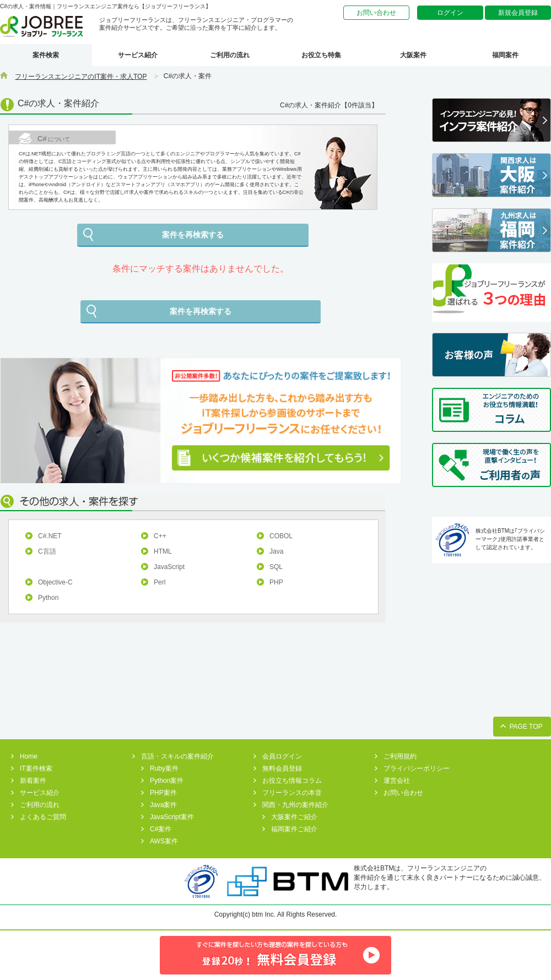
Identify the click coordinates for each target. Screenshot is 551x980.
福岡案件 (505, 55)
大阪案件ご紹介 (294, 817)
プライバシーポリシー (417, 768)
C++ (160, 536)
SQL (276, 567)
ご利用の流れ (230, 55)
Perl (160, 582)
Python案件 (167, 781)
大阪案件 (413, 55)
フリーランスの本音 (292, 793)
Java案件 (163, 805)
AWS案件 (164, 841)
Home (29, 756)
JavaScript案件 (172, 817)
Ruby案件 (164, 768)
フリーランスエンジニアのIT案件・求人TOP (81, 77)
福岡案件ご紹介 (294, 829)
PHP (276, 582)
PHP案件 (163, 793)
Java (276, 551)
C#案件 (161, 829)
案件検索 (46, 55)
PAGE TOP (526, 727)
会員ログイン (282, 756)
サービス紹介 (138, 55)
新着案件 (33, 781)
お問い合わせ (376, 13)
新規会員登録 (518, 13)
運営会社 (397, 781)
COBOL (281, 536)
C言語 (47, 551)
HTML (163, 551)
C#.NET (50, 536)
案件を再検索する (193, 235)
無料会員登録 (282, 768)
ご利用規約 (400, 756)
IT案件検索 (36, 768)
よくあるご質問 (43, 817)
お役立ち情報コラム (292, 781)
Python (48, 598)
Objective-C (55, 582)
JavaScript (169, 567)
